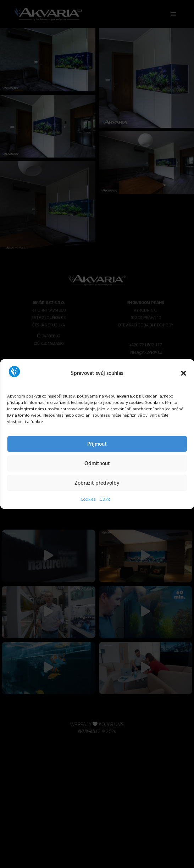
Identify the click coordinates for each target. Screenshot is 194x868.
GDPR (105, 499)
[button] (183, 373)
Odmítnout (97, 463)
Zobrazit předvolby (97, 483)
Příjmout (97, 444)
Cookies (88, 499)
